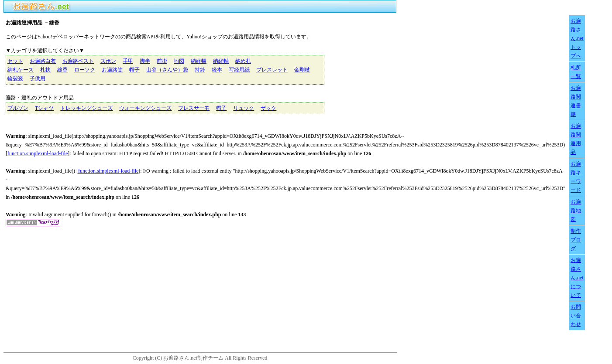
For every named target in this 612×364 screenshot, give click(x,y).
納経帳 (199, 61)
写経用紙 (239, 70)
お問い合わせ (576, 316)
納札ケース (21, 70)
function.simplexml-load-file (38, 153)
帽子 (134, 70)
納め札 (243, 61)
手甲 (128, 61)
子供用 (38, 78)
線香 (62, 70)
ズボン (108, 61)
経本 (217, 70)
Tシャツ (44, 108)
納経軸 (221, 61)
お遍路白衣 (43, 61)
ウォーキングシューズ (145, 108)
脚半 (145, 61)
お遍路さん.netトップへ (577, 38)
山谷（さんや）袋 (167, 70)
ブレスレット (272, 70)
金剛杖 (302, 70)
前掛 (162, 61)
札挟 (45, 70)
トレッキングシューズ (86, 108)
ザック (268, 108)
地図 (179, 61)
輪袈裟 (15, 78)
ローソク (85, 70)
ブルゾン (18, 108)
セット (15, 61)
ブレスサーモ (194, 108)
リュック (244, 108)
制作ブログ (576, 240)
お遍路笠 (112, 70)
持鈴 (200, 70)
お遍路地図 (576, 211)
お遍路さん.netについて (577, 278)
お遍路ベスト (78, 61)
